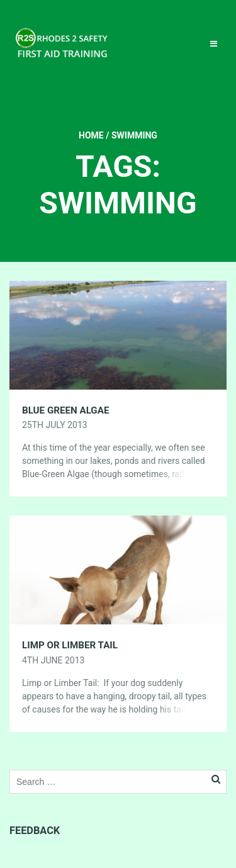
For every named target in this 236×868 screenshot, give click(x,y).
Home (91, 135)
